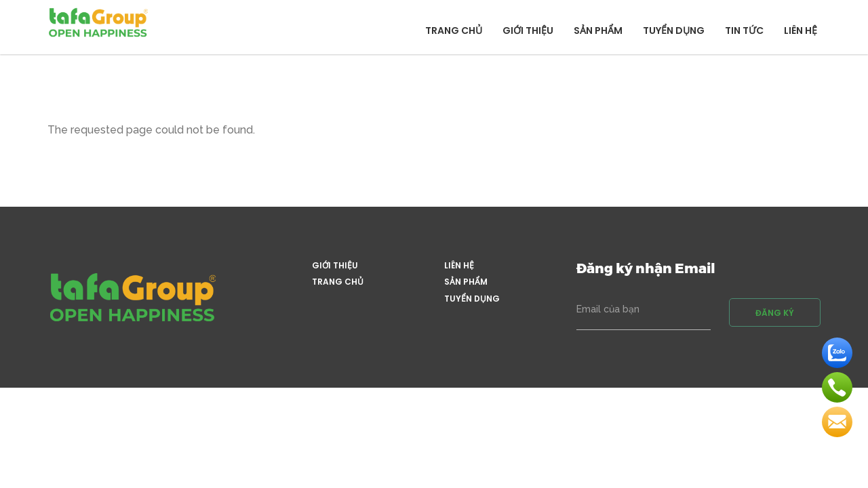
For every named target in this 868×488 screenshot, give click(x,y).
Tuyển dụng (674, 30)
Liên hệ (801, 30)
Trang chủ (454, 30)
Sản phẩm (598, 30)
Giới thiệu (528, 30)
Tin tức (744, 30)
